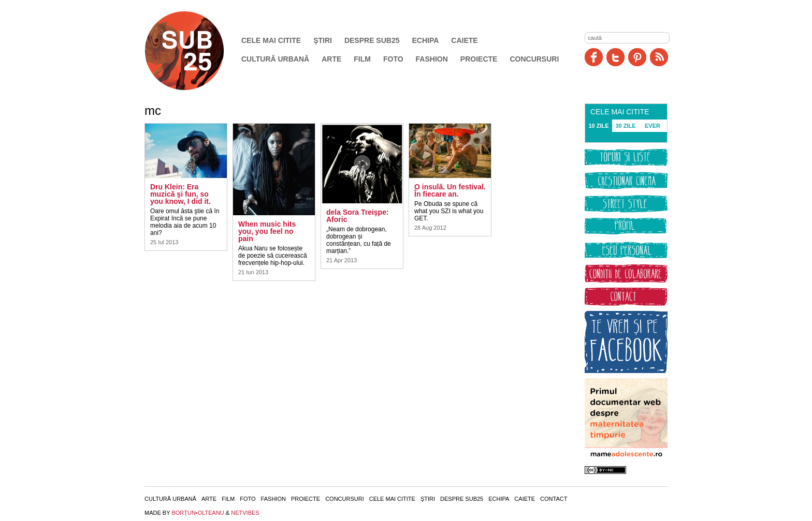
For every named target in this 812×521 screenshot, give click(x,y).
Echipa (426, 40)
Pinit (637, 57)
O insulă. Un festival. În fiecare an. (450, 190)
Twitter (615, 57)
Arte (331, 59)
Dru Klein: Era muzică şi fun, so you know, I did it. (180, 194)
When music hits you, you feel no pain (267, 231)
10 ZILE (598, 126)
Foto (393, 59)
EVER (653, 126)
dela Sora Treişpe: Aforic (358, 216)
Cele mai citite (271, 40)
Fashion (432, 59)
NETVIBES (245, 513)
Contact (554, 499)
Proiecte (479, 59)
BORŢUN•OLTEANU (198, 513)
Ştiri (323, 40)
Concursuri (534, 59)
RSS (659, 57)
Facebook (594, 57)
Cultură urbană (275, 59)
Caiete (464, 40)
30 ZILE (625, 126)
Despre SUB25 (372, 40)
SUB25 (196, 51)
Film (362, 59)
